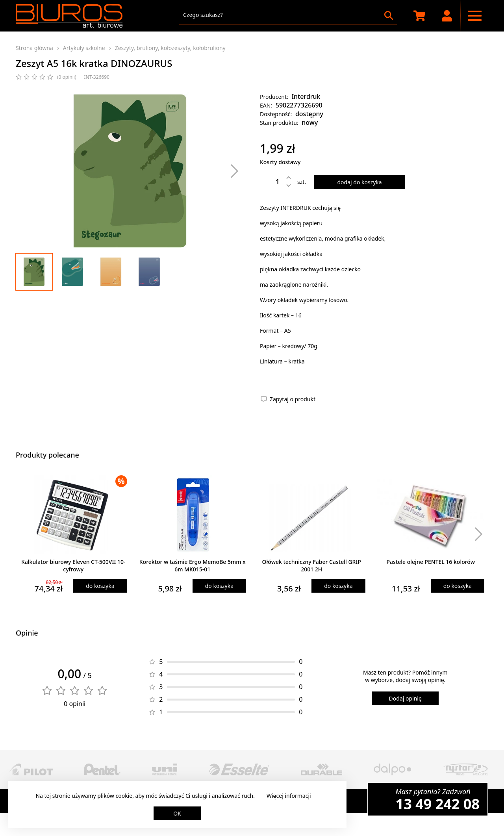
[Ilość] (272, 182)
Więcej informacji (289, 796)
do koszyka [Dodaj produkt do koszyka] (100, 586)
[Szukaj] (389, 15)
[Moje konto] (447, 16)
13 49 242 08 (438, 804)
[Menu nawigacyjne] (474, 16)
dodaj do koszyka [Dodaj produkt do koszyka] (359, 182)
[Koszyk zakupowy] (419, 16)
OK (177, 813)
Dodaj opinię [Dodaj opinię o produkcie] (405, 698)
